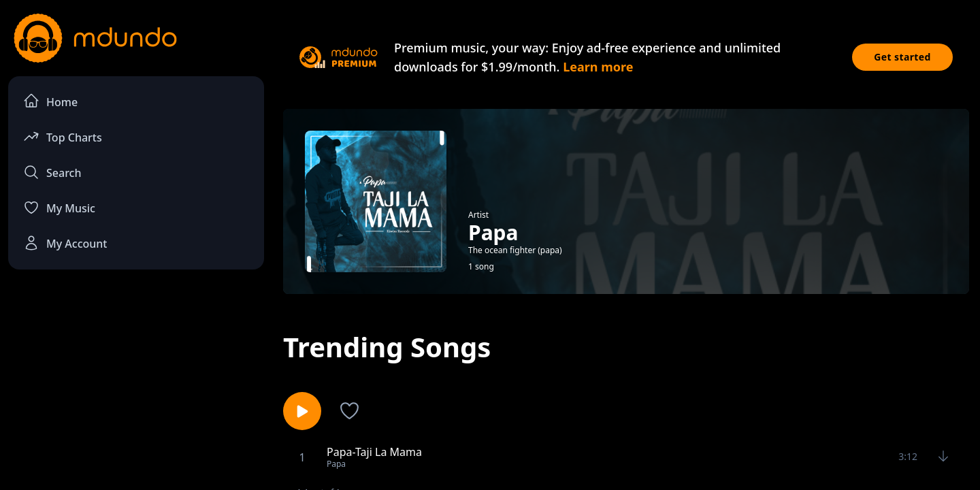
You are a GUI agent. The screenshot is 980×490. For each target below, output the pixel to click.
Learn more (598, 67)
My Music (59, 208)
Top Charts (63, 136)
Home (50, 101)
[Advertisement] (136, 392)
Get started (902, 57)
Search (52, 172)
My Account (65, 243)
